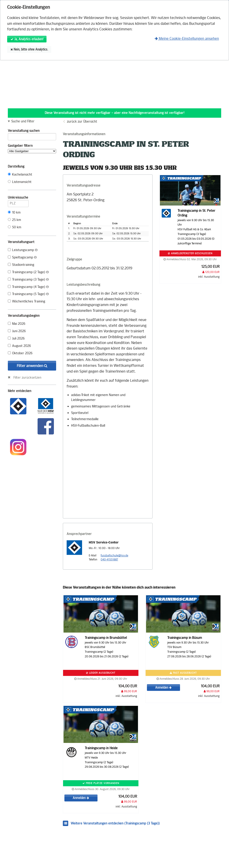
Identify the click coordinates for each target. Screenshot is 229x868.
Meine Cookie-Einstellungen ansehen (187, 39)
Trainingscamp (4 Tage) (28, 287)
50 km (15, 227)
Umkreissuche (18, 198)
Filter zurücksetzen (27, 377)
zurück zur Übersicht (82, 122)
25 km (14, 220)
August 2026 (19, 346)
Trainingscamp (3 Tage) (28, 280)
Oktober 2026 (20, 353)
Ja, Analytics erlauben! (27, 39)
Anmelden (163, 688)
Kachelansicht (20, 175)
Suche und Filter (23, 122)
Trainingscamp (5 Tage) (28, 294)
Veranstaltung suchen (32, 132)
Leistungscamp (23, 250)
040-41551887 (109, 560)
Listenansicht (20, 182)
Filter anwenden (32, 366)
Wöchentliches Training (27, 301)
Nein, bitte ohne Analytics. (29, 49)
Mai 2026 (17, 324)
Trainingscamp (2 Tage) (28, 272)
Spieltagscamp (22, 257)
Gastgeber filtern (32, 149)
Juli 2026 (16, 339)
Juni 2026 (17, 331)
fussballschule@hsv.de (114, 556)
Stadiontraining (21, 265)
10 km (14, 213)
